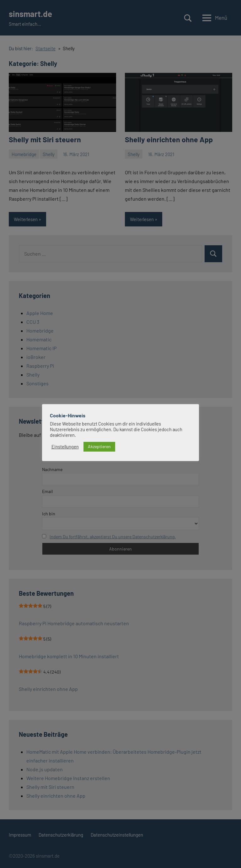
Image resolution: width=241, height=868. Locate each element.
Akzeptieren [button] (99, 446)
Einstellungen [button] (65, 447)
